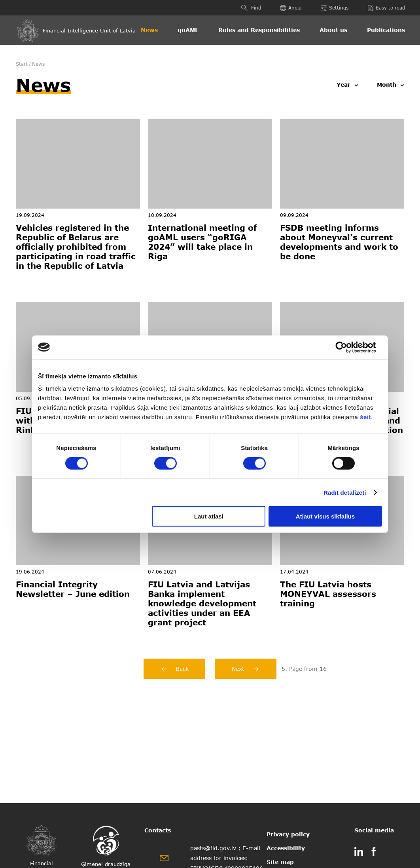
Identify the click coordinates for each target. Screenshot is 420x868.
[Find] (245, 8)
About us (333, 30)
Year (343, 85)
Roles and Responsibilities (259, 30)
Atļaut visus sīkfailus (325, 516)
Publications (386, 30)
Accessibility (286, 848)
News (149, 30)
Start (22, 64)
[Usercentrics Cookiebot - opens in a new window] (347, 347)
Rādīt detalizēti (345, 492)
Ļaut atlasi (209, 516)
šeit (365, 417)
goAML (188, 30)
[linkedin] (359, 853)
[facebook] (374, 853)
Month (387, 85)
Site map (280, 862)
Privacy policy (288, 834)
